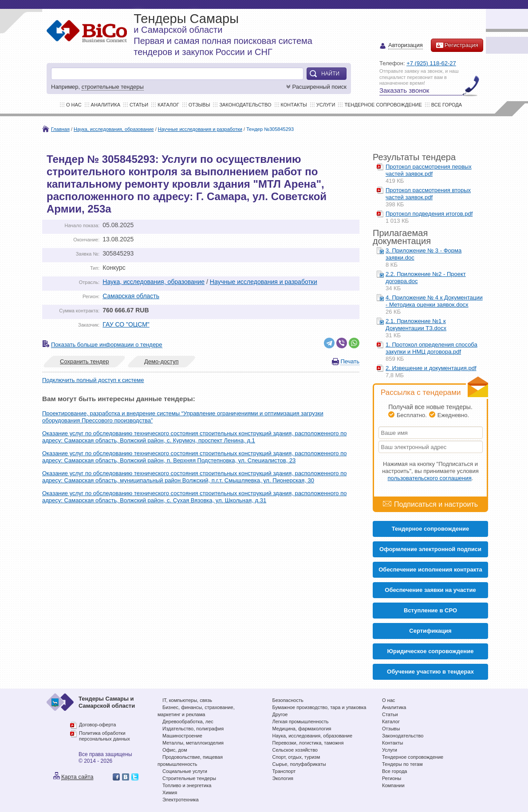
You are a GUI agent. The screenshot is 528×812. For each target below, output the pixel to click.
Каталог (168, 105)
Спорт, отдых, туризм (296, 757)
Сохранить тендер (84, 361)
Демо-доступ (162, 361)
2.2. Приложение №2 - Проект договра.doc (426, 278)
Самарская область (131, 296)
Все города (447, 105)
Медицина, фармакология (302, 729)
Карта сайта (77, 777)
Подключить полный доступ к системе (93, 380)
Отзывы (199, 105)
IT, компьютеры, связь (187, 700)
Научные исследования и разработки (200, 129)
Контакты (294, 105)
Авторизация (406, 45)
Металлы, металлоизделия (193, 743)
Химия (170, 792)
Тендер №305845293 (270, 129)
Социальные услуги (185, 771)
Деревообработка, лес (188, 721)
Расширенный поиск (315, 87)
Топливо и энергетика (187, 785)
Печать (350, 361)
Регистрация (457, 45)
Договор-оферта (97, 725)
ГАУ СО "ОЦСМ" (126, 324)
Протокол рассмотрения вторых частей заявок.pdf (428, 194)
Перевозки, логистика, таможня (308, 743)
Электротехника (181, 800)
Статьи (139, 105)
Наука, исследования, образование (114, 129)
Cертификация (430, 631)
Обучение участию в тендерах (430, 672)
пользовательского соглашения (430, 478)
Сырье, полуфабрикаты (299, 764)
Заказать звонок (404, 90)
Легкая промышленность (301, 721)
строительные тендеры (113, 87)
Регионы (392, 778)
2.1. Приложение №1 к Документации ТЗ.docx (416, 325)
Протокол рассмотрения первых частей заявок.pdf (429, 170)
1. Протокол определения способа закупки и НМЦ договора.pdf (431, 348)
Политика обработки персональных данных (104, 736)
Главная (60, 129)
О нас (74, 105)
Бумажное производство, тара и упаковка (319, 707)
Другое (280, 714)
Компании (393, 785)
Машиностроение (182, 736)
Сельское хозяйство (295, 750)
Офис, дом (175, 750)
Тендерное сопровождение (383, 105)
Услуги (326, 105)
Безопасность (288, 700)
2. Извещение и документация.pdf (431, 368)
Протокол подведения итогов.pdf (429, 214)
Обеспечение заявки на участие (430, 590)
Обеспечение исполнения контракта (430, 570)
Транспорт (284, 771)
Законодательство (245, 105)
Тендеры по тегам (402, 764)
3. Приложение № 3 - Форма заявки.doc (424, 254)
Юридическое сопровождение (431, 651)
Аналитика (106, 105)
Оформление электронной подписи (430, 549)
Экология (283, 778)
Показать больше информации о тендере (107, 345)
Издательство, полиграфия (193, 729)
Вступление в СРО (430, 610)
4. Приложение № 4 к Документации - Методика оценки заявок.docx (434, 301)
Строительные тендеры (189, 778)
